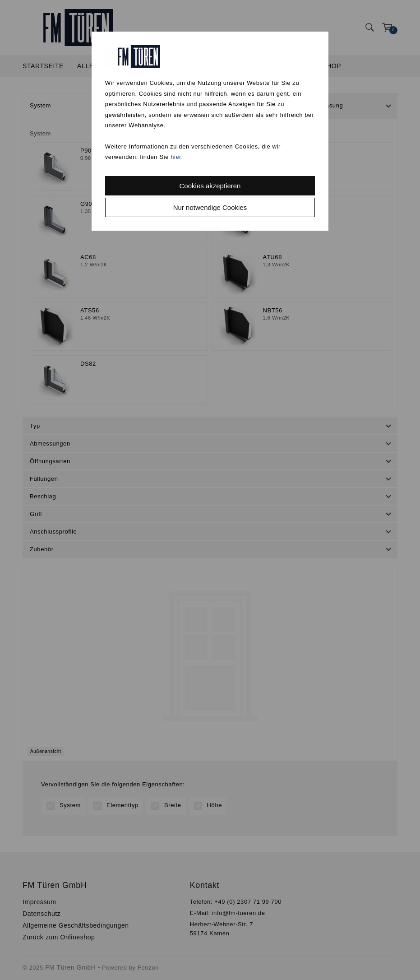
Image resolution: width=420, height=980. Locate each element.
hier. (177, 157)
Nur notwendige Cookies (210, 207)
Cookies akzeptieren (210, 186)
